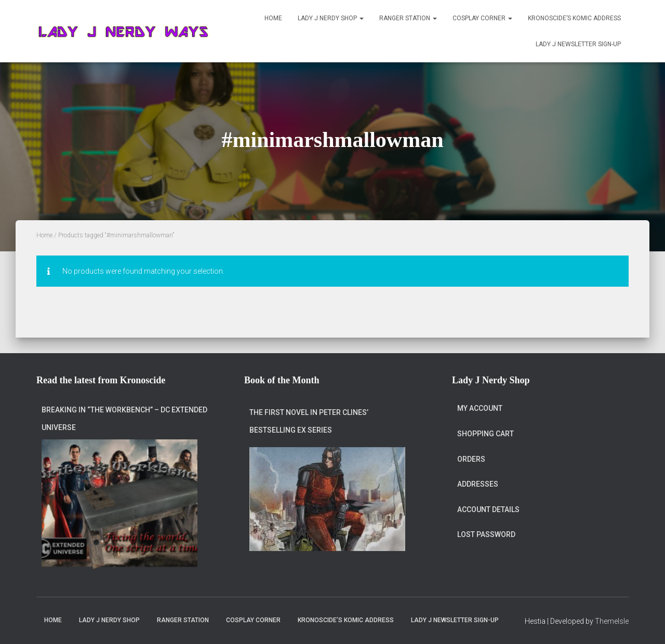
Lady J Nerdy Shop (331, 18)
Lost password (486, 534)
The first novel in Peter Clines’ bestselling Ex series (309, 421)
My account (480, 408)
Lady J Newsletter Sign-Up (578, 44)
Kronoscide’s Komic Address (574, 18)
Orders (471, 459)
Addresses (478, 484)
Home (273, 18)
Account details (488, 509)
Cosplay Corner (482, 18)
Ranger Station (408, 18)
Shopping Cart (486, 434)
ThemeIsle (612, 621)
